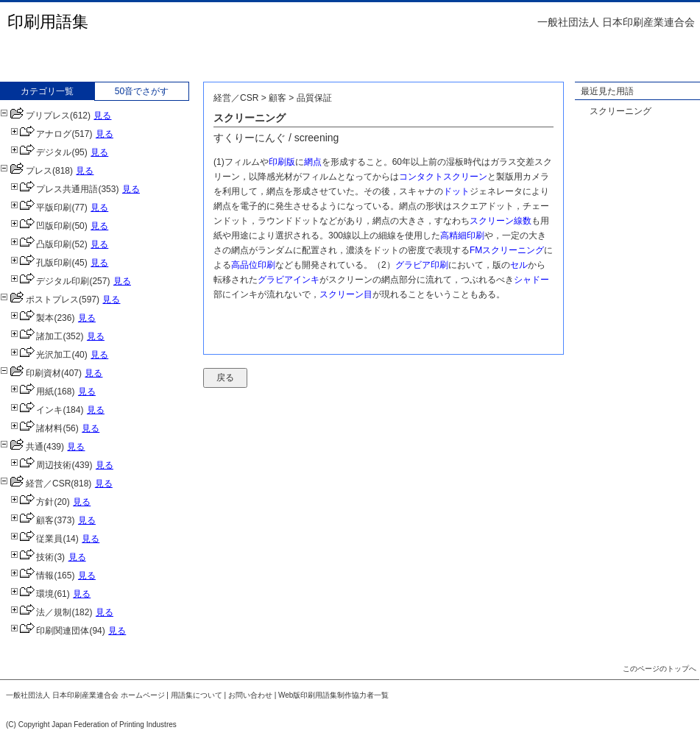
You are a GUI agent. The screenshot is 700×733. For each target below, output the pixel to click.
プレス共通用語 (54, 189)
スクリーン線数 (501, 221)
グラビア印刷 (422, 265)
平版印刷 (41, 208)
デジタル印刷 (50, 281)
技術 (32, 557)
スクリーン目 (346, 294)
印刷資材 (31, 373)
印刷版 (282, 162)
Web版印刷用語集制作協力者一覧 (333, 695)
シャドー (531, 280)
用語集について (197, 695)
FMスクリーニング (507, 250)
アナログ (41, 134)
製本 (32, 318)
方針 (32, 502)
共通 (22, 447)
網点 (313, 162)
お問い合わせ (250, 695)
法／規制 (41, 612)
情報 (32, 576)
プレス (26, 171)
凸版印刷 (41, 244)
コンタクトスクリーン (443, 177)
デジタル (41, 152)
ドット (456, 191)
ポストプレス (39, 300)
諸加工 (36, 336)
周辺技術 (41, 465)
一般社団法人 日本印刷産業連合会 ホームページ (85, 695)
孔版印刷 (41, 263)
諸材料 (36, 428)
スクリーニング (621, 111)
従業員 (36, 539)
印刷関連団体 (50, 631)
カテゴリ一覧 (47, 91)
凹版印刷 (41, 226)
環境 (32, 594)
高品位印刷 (253, 265)
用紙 (32, 392)
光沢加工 (41, 355)
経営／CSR (35, 484)
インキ (36, 410)
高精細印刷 (462, 236)
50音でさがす (142, 91)
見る (102, 116)
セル (519, 265)
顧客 (32, 520)
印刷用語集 (48, 22)
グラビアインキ (289, 280)
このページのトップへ (660, 669)
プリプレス (35, 116)
